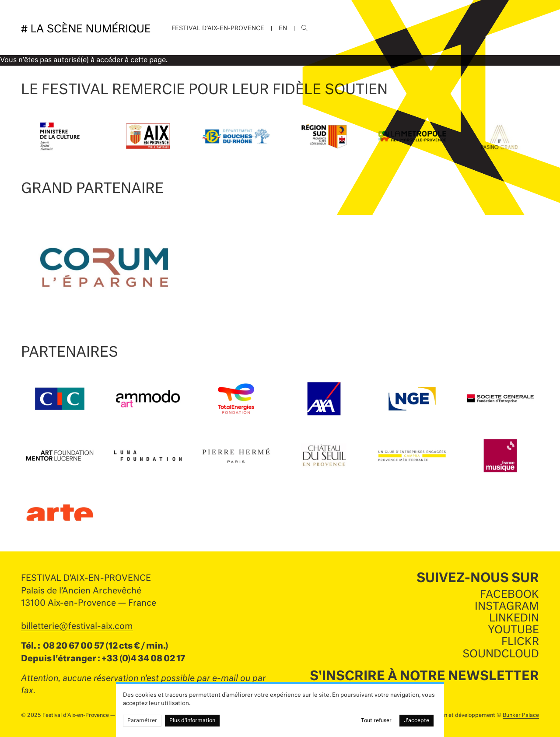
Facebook (509, 595)
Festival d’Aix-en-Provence (218, 28)
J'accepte (416, 721)
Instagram (507, 607)
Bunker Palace (521, 716)
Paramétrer (142, 721)
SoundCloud (501, 654)
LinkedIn (514, 618)
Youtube (513, 630)
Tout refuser (376, 721)
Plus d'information (192, 721)
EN (283, 28)
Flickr (520, 642)
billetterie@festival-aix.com (77, 626)
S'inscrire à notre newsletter (424, 677)
